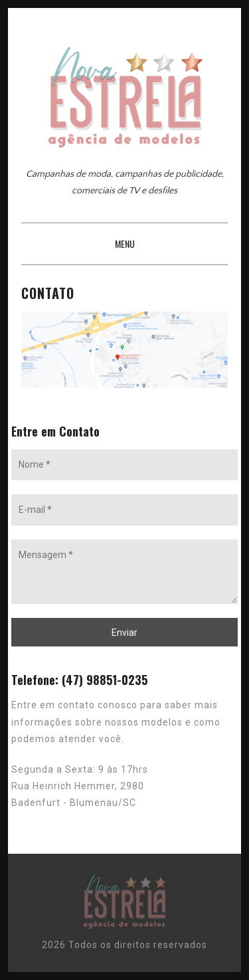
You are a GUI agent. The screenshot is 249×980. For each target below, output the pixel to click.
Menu (125, 244)
